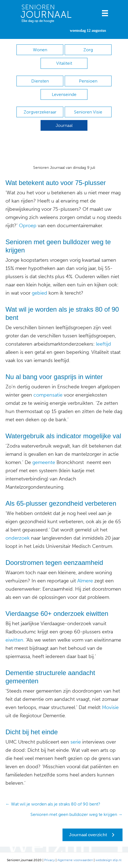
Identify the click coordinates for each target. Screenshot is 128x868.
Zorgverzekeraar (40, 112)
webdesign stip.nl (108, 860)
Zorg (88, 50)
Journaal (64, 125)
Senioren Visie (88, 112)
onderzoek (18, 538)
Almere (85, 581)
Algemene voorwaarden (75, 860)
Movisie (110, 707)
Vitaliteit (64, 63)
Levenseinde (64, 94)
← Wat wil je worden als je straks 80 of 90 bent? (53, 804)
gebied (39, 293)
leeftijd (103, 344)
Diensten (40, 81)
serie (75, 742)
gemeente (43, 462)
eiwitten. (15, 640)
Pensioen (88, 81)
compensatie (47, 395)
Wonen (40, 50)
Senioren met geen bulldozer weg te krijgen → (76, 814)
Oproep (28, 226)
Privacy (49, 860)
